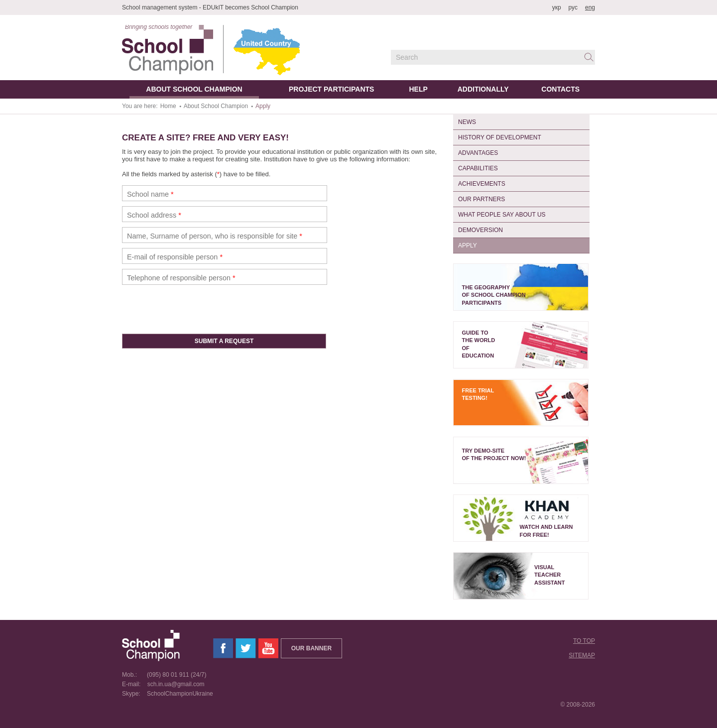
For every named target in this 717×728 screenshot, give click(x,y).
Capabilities (478, 168)
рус (573, 7)
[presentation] (198, 309)
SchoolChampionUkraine (178, 694)
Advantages (478, 153)
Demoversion (480, 230)
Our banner (311, 648)
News (467, 122)
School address (154, 215)
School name (150, 194)
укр (557, 7)
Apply (468, 245)
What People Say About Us (502, 215)
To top (584, 641)
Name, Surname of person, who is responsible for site (215, 236)
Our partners (481, 199)
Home (168, 106)
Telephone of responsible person (181, 278)
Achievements (482, 184)
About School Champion (216, 106)
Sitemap (582, 655)
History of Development (500, 137)
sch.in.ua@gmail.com (174, 684)
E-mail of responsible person (175, 257)
